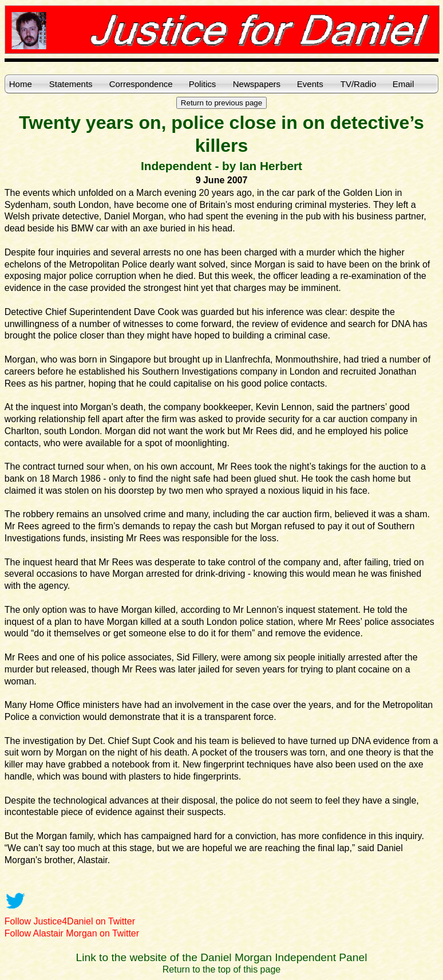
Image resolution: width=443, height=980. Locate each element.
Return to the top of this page (221, 969)
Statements (71, 84)
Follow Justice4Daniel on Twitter (70, 921)
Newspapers (257, 84)
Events (310, 84)
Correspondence (141, 84)
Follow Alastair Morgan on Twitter (72, 933)
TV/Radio (359, 84)
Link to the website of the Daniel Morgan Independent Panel (222, 957)
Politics (203, 84)
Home (21, 84)
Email (404, 84)
